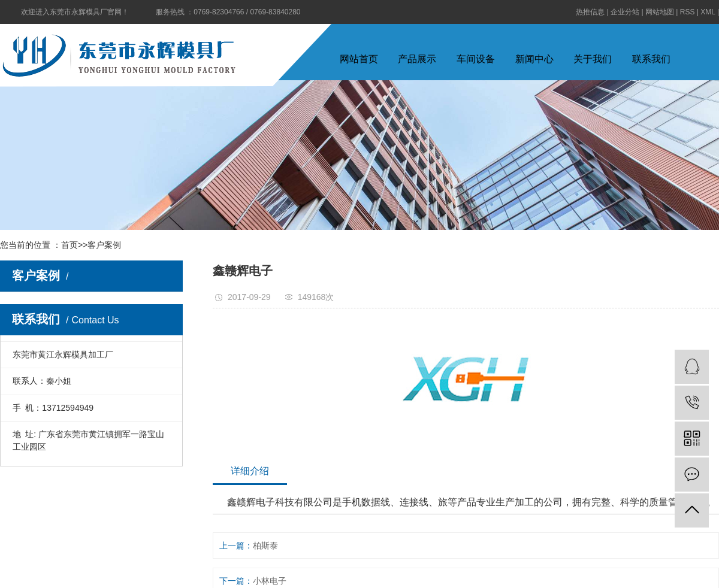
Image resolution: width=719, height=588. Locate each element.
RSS (688, 12)
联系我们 (651, 59)
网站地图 (660, 12)
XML (708, 12)
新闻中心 (534, 59)
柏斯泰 (265, 545)
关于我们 (593, 59)
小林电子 (270, 581)
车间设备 (476, 59)
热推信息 (590, 12)
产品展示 (417, 59)
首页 (70, 245)
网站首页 (359, 59)
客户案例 (104, 245)
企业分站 (625, 12)
